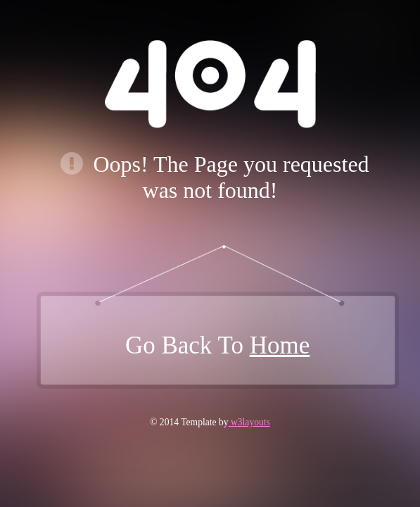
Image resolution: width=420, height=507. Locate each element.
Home (280, 345)
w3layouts (249, 422)
